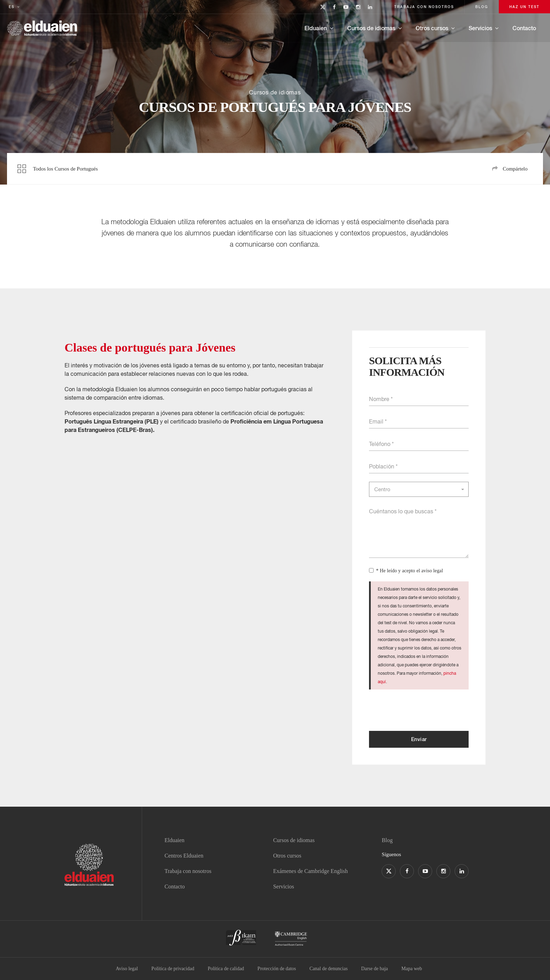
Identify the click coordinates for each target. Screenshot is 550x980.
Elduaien (316, 28)
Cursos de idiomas (371, 28)
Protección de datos (277, 969)
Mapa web (412, 969)
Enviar (419, 739)
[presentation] (422, 710)
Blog (387, 840)
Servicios (480, 28)
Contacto (524, 28)
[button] (419, 489)
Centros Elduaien (184, 856)
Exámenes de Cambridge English (311, 871)
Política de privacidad (173, 969)
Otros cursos (432, 28)
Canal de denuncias (328, 969)
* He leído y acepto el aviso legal (410, 571)
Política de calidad (226, 969)
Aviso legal (127, 969)
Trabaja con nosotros (188, 871)
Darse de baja (375, 969)
